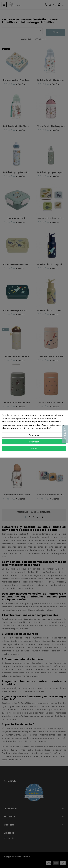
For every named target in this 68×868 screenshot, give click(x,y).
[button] (65, 434)
